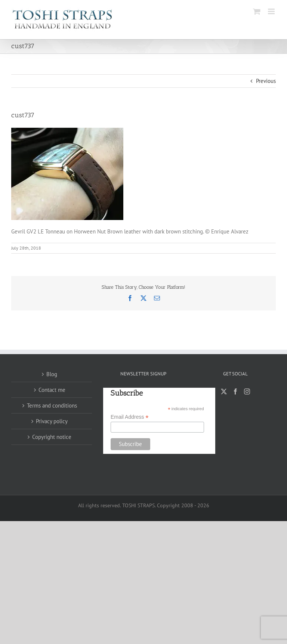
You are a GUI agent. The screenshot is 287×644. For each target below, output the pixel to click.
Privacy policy (52, 421)
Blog (52, 374)
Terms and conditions (52, 405)
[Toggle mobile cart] (257, 11)
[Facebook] (235, 391)
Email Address (130, 417)
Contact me (52, 390)
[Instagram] (247, 391)
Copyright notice (52, 437)
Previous (266, 81)
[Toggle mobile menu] (272, 11)
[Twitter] (224, 391)
